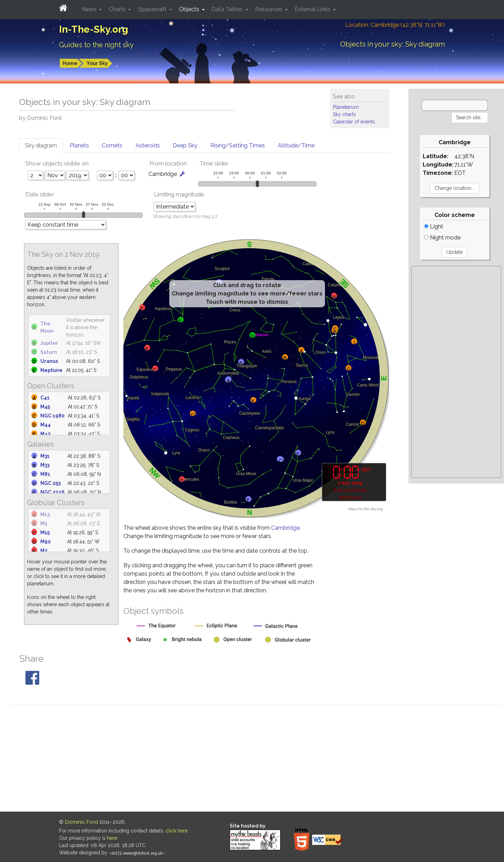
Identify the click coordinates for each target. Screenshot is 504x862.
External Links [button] (313, 9)
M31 (45, 456)
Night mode (442, 238)
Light (434, 226)
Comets (112, 145)
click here (177, 831)
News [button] (90, 9)
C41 (45, 398)
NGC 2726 (52, 492)
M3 (44, 523)
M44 (46, 425)
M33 (45, 465)
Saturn (49, 352)
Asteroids (148, 145)
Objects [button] (190, 9)
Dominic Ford (82, 822)
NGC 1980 (52, 416)
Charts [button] (118, 9)
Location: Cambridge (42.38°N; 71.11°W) (395, 25)
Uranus (49, 361)
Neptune (51, 370)
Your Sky (97, 63)
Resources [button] (269, 9)
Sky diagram (41, 145)
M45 (45, 407)
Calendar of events (354, 122)
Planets (79, 145)
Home (70, 63)
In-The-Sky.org (94, 29)
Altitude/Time (296, 145)
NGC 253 (50, 483)
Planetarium (346, 107)
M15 (45, 532)
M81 (45, 474)
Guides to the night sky (96, 45)
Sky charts (344, 114)
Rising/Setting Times (238, 145)
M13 (45, 514)
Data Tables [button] (228, 9)
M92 (46, 542)
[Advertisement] (456, 372)
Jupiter (49, 343)
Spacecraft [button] (153, 9)
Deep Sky (185, 145)
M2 (44, 551)
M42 (46, 434)
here (112, 838)
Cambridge (285, 528)
